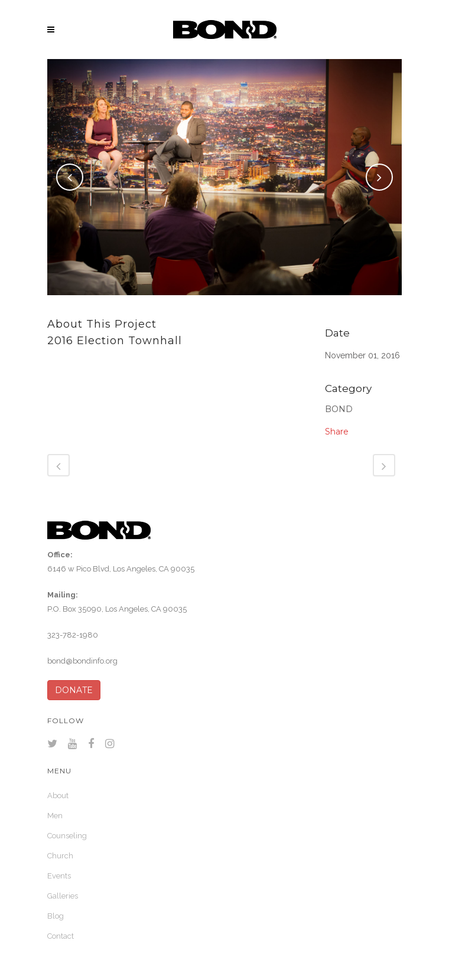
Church (60, 856)
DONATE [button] (74, 690)
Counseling (67, 836)
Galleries (63, 896)
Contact (61, 936)
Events (59, 876)
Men (55, 816)
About (58, 796)
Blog (56, 916)
